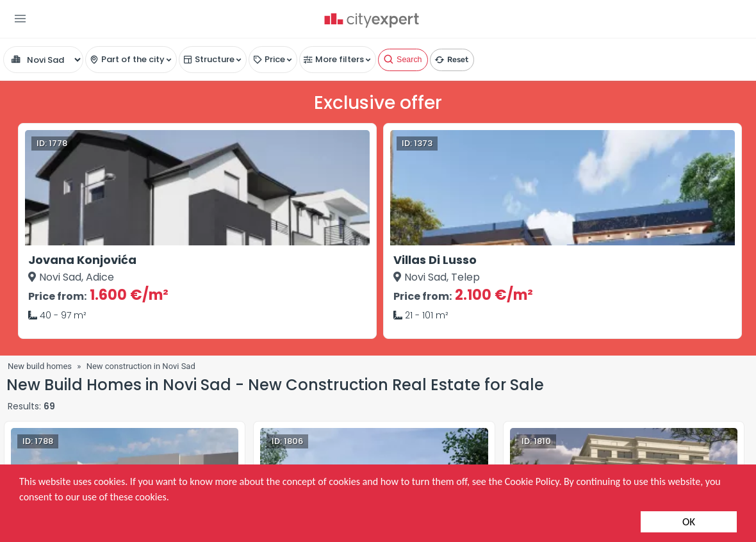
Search (402, 58)
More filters (340, 59)
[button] (20, 19)
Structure (215, 59)
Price (275, 59)
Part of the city (133, 59)
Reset (451, 58)
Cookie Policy (532, 481)
